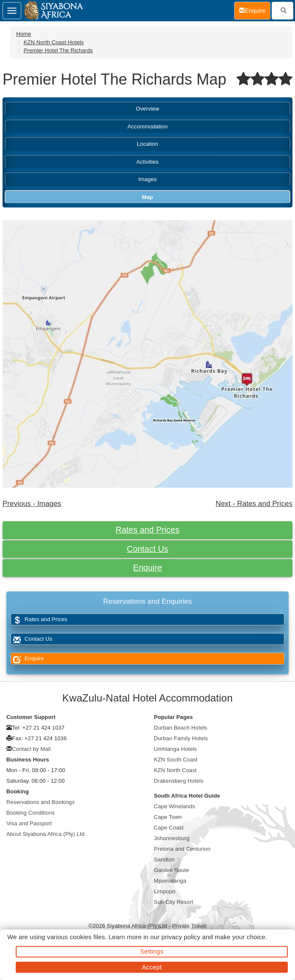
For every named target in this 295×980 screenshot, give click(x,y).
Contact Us (147, 549)
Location (147, 144)
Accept (152, 967)
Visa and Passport (29, 823)
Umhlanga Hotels (175, 749)
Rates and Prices (147, 530)
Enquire (147, 568)
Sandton (164, 859)
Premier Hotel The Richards (58, 50)
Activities (147, 162)
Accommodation (148, 126)
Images (147, 179)
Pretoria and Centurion (182, 849)
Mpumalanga (170, 881)
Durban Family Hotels (181, 738)
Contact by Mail (31, 749)
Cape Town (168, 817)
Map (147, 197)
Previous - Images (32, 504)
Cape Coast (169, 828)
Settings (152, 951)
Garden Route (172, 870)
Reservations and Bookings (41, 802)
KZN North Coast (175, 770)
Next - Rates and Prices (254, 504)
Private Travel (189, 926)
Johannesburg (172, 838)
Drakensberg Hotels (179, 781)
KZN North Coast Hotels (54, 42)
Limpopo (165, 891)
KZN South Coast (176, 760)
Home (24, 34)
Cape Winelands (174, 806)
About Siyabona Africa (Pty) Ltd (45, 834)
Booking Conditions (31, 813)
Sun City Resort (174, 902)
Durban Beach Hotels (180, 728)
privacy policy (181, 937)
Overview (148, 109)
